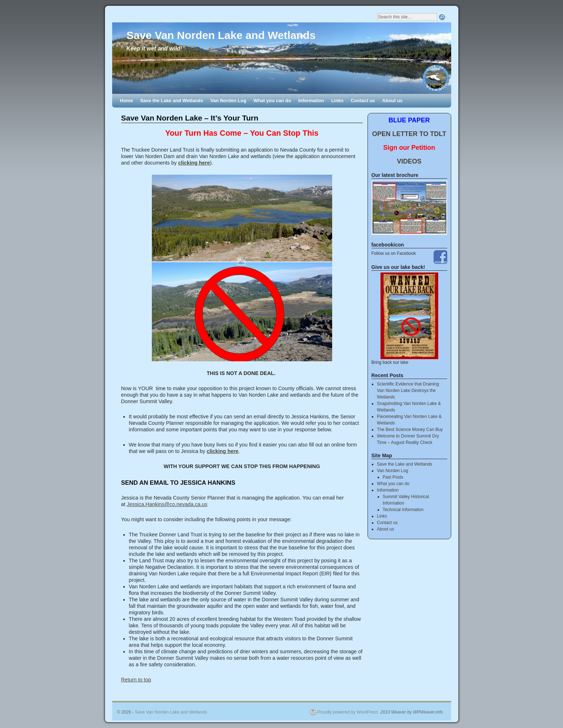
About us (392, 101)
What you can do (272, 101)
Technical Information (403, 510)
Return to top (136, 680)
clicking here (194, 163)
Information (311, 101)
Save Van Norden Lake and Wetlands (221, 35)
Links (337, 101)
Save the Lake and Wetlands (172, 101)
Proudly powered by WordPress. (348, 712)
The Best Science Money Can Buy (410, 430)
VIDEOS (409, 161)
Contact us (363, 101)
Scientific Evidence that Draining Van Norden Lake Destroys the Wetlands (408, 391)
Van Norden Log (228, 101)
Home (127, 101)
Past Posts (393, 477)
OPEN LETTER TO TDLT (409, 134)
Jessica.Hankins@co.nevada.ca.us (167, 504)
